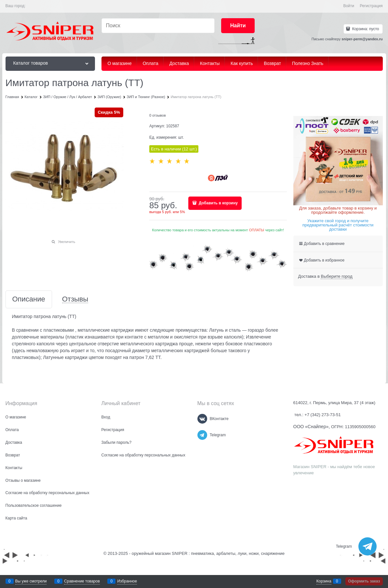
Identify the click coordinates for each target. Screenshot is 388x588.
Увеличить (67, 242)
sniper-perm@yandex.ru (362, 39)
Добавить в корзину (218, 203)
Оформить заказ (364, 581)
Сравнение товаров (82, 581)
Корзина (324, 581)
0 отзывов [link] (158, 115)
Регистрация (371, 6)
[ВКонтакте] (202, 419)
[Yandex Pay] (218, 178)
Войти (349, 6)
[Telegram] (202, 435)
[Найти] (238, 26)
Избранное (127, 581)
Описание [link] (29, 299)
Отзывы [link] (75, 299)
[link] (336, 276)
